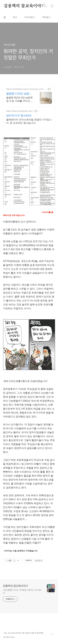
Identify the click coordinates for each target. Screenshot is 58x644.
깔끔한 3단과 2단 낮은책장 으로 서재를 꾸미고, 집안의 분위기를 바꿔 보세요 (19, 99)
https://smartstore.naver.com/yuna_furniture (26, 89)
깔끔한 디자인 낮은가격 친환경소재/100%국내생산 (19, 94)
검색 (45, 6)
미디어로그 (30, 17)
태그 (15, 17)
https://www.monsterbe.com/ (19, 111)
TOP (52, 634)
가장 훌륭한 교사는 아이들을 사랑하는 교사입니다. (23, 591)
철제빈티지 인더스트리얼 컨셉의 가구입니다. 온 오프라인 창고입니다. (29, 121)
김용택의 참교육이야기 (24, 6)
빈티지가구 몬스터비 (19, 116)
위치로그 (47, 17)
